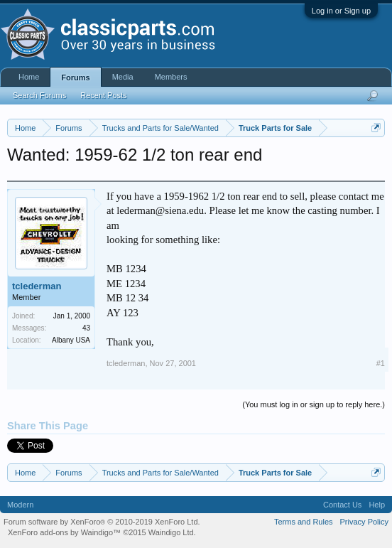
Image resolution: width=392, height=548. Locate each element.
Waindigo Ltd (171, 532)
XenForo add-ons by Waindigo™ (64, 532)
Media (123, 77)
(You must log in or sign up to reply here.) (314, 404)
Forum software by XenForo (102, 522)
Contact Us (342, 505)
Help (377, 505)
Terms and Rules (304, 522)
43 (86, 328)
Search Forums (39, 95)
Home (29, 77)
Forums (75, 77)
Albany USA (71, 340)
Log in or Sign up (341, 11)
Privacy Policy (364, 522)
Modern (20, 505)
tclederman (37, 286)
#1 (381, 363)
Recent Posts (103, 95)
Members (171, 77)
